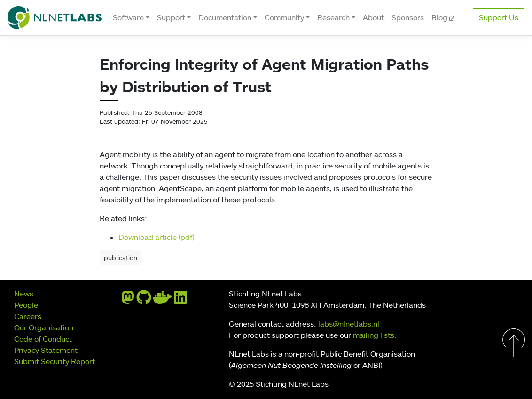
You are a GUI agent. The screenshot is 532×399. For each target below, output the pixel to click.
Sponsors (408, 17)
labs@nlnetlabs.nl (349, 324)
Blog (440, 17)
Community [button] (284, 17)
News (24, 294)
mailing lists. (375, 335)
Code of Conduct (43, 339)
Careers (28, 316)
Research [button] (333, 17)
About (373, 17)
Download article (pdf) (156, 237)
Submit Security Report (55, 361)
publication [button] (121, 258)
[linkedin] (180, 300)
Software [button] (128, 17)
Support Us (499, 17)
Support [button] (171, 17)
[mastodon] (128, 300)
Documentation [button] (225, 17)
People (26, 305)
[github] (144, 300)
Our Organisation (44, 327)
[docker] (163, 300)
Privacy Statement (46, 350)
